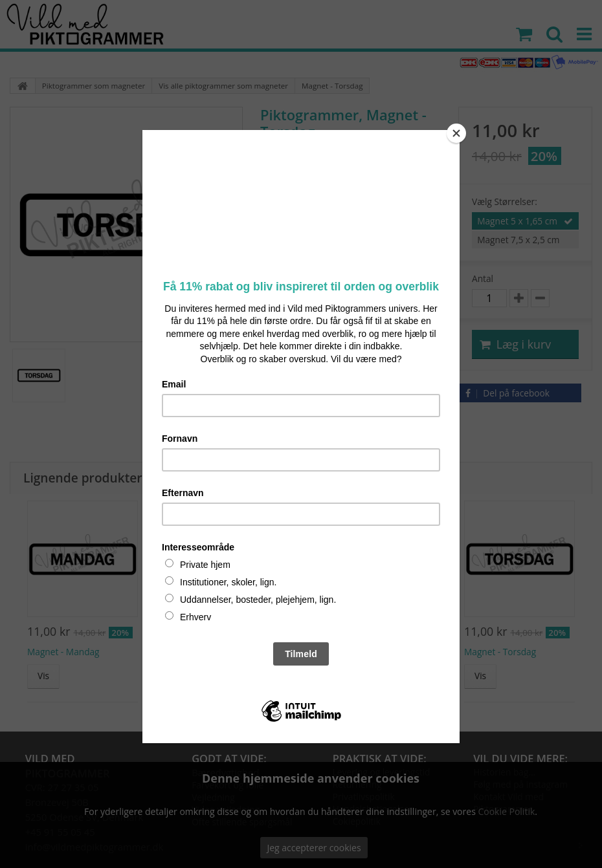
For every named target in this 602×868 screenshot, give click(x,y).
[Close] (456, 133)
